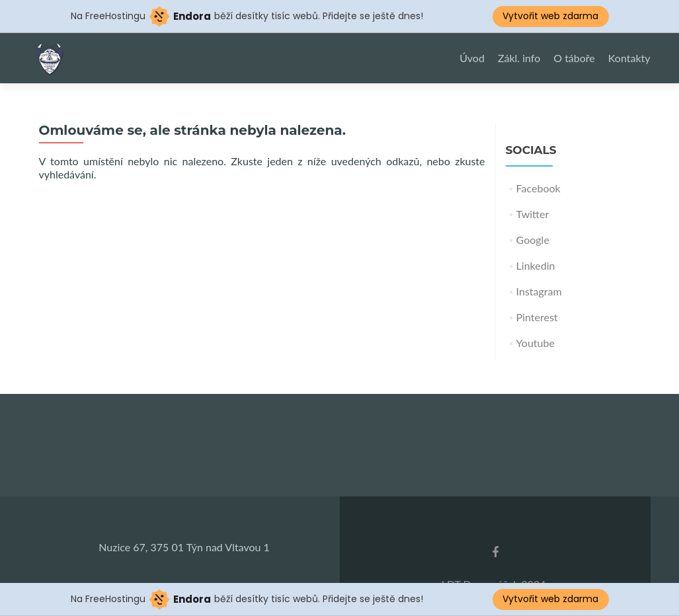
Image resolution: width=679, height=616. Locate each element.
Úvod (472, 58)
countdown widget (339, 453)
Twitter (533, 214)
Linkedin (536, 265)
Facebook (539, 188)
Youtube (536, 343)
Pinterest (537, 317)
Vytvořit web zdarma (550, 16)
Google (533, 240)
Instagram (539, 291)
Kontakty (629, 58)
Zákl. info (519, 58)
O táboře (574, 58)
